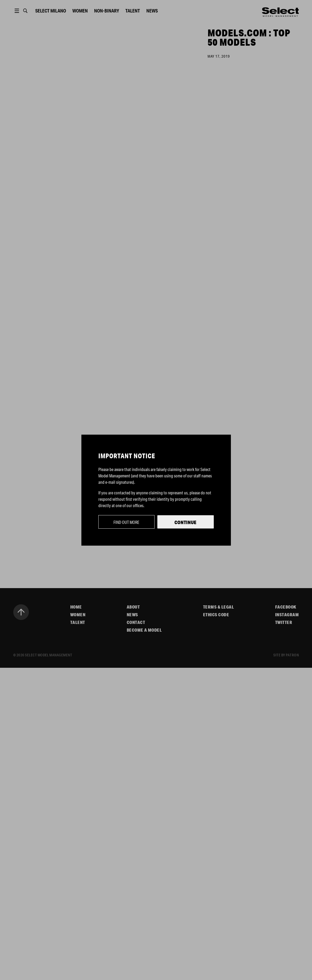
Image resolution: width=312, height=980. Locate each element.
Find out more (126, 522)
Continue (185, 522)
